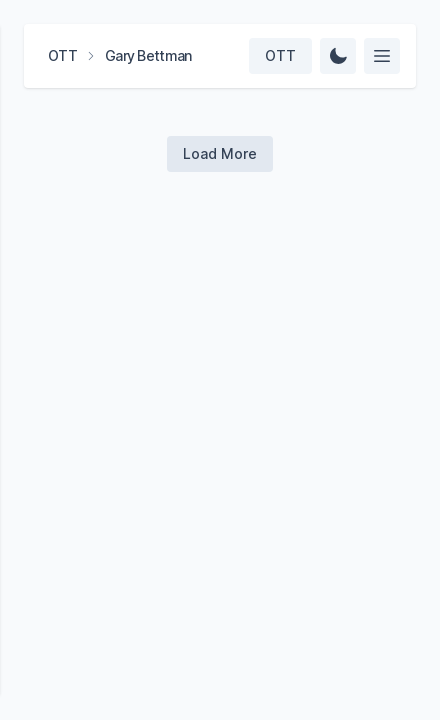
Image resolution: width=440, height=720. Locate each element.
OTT (62, 55)
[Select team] (280, 56)
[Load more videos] (220, 154)
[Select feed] (382, 56)
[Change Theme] (338, 56)
